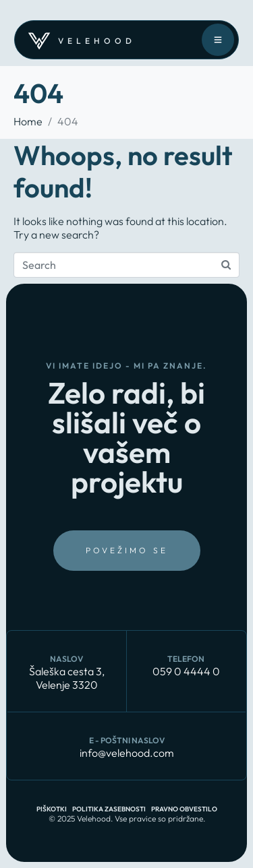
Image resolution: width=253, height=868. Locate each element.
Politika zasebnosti (109, 809)
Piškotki (52, 809)
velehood (97, 41)
